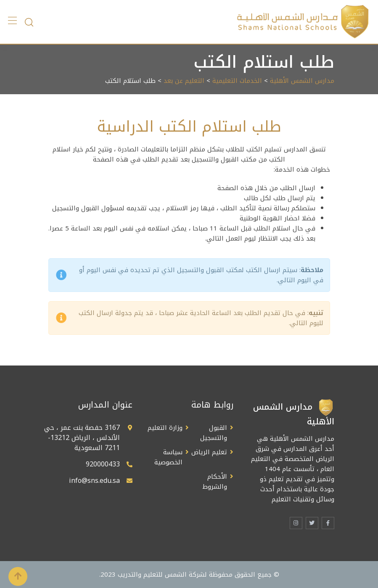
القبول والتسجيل (214, 433)
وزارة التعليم (165, 428)
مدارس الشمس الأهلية (302, 81)
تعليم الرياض (209, 452)
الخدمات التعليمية (237, 81)
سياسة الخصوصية (168, 457)
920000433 (103, 464)
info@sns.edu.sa (94, 481)
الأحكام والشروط (215, 482)
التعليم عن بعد (184, 81)
